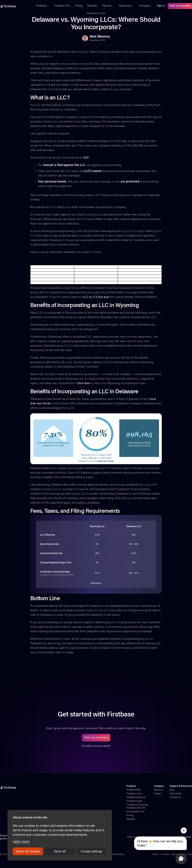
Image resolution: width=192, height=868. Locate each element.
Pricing (79, 6)
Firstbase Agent (134, 801)
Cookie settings (91, 851)
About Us (159, 790)
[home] (16, 6)
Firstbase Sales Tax (136, 808)
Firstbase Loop (134, 794)
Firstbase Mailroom (136, 797)
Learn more (21, 841)
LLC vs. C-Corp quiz (96, 297)
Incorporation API (135, 812)
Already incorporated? (96, 746)
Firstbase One (62, 6)
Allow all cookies (28, 851)
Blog (172, 790)
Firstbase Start (134, 790)
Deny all (60, 851)
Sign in (161, 6)
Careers (158, 794)
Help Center (176, 794)
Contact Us (175, 797)
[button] (43, 6)
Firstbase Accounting (137, 805)
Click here (83, 383)
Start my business (180, 6)
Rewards (92, 6)
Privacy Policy (117, 854)
